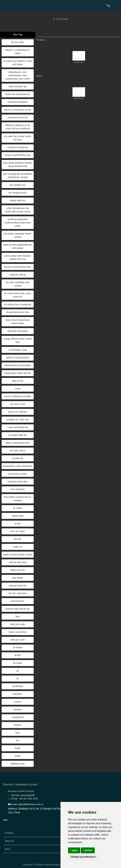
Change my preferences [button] (83, 857)
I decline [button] (88, 850)
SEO (6, 820)
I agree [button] (74, 850)
